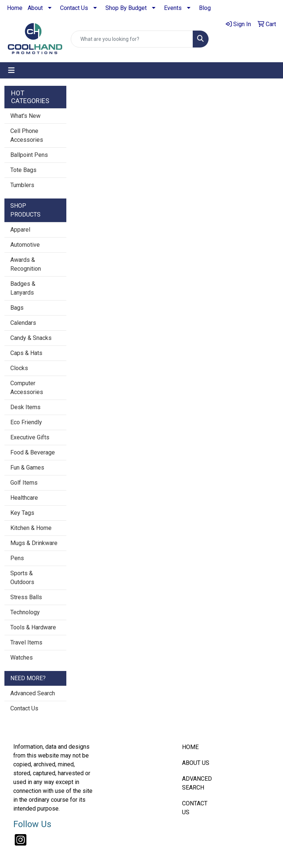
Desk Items (25, 407)
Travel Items (26, 642)
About (35, 8)
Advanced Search (33, 693)
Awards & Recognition (26, 264)
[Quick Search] (132, 39)
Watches (22, 658)
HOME (190, 747)
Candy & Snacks (31, 338)
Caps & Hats (26, 353)
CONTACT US (195, 808)
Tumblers (22, 185)
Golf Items (24, 483)
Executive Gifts (30, 437)
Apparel (20, 230)
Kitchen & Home (31, 528)
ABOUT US (196, 763)
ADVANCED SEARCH (197, 783)
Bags (17, 308)
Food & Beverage (33, 452)
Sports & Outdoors (22, 578)
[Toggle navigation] (11, 70)
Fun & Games (27, 468)
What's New (25, 116)
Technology (25, 612)
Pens (17, 558)
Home (15, 8)
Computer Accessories (27, 388)
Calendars (23, 323)
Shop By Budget (126, 8)
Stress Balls (26, 597)
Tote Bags (23, 170)
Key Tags (22, 513)
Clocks (19, 368)
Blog (205, 8)
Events (173, 8)
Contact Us (74, 8)
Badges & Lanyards (23, 288)
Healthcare (24, 498)
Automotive (25, 245)
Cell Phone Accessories (27, 135)
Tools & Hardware (33, 627)
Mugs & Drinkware (34, 543)
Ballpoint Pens (29, 155)
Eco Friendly (26, 422)
